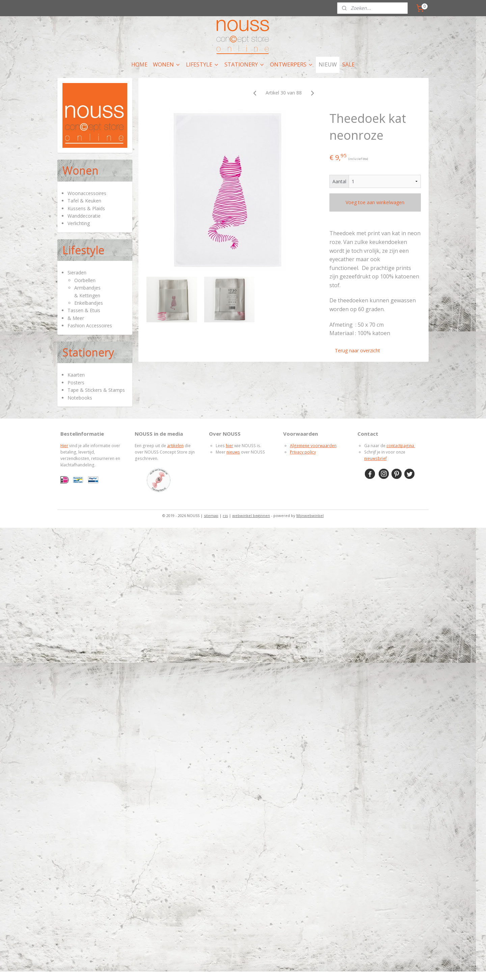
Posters (76, 383)
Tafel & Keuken (84, 201)
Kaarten (76, 375)
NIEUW (328, 64)
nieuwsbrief (375, 458)
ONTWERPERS (292, 64)
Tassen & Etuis (84, 310)
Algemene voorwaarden (313, 446)
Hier (64, 446)
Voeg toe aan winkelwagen (375, 202)
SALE (348, 64)
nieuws (233, 452)
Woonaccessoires (87, 193)
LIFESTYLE (202, 64)
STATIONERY (245, 64)
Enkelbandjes (89, 303)
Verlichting (79, 223)
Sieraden (77, 273)
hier (230, 446)
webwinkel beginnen (251, 515)
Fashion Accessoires (90, 325)
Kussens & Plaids (86, 208)
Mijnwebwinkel (310, 515)
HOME (139, 64)
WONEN (167, 64)
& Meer (76, 318)
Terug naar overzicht (357, 350)
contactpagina (401, 446)
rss (225, 515)
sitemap (211, 515)
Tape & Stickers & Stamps (96, 390)
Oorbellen (85, 280)
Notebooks (80, 398)
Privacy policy (303, 452)
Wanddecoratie (84, 216)
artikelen (175, 446)
